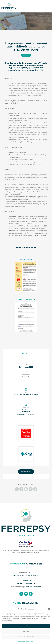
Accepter (26, 626)
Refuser (26, 631)
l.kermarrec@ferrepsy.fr (34, 587)
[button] (49, 609)
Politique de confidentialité (25, 641)
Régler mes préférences (26, 637)
